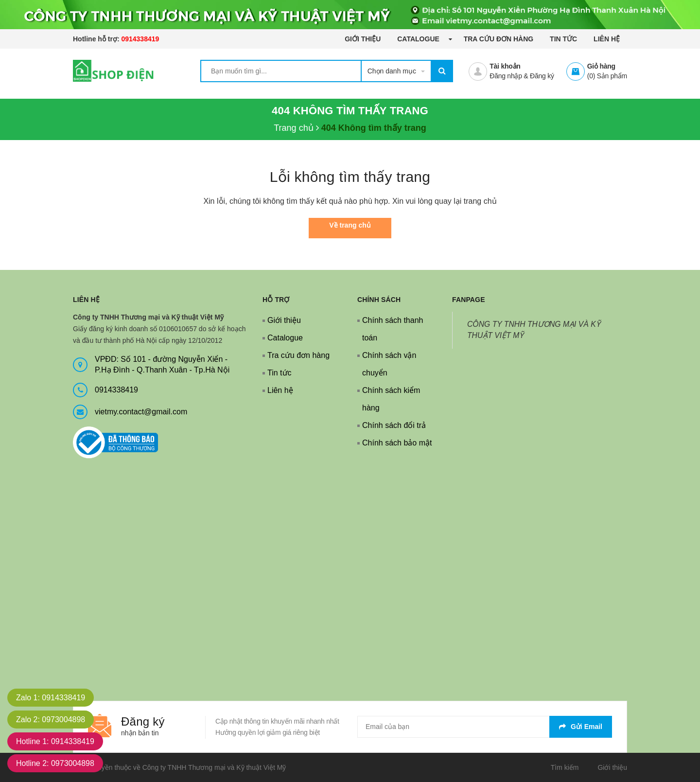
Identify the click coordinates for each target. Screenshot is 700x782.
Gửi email (581, 727)
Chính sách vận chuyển (389, 364)
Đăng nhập (506, 76)
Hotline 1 (55, 741)
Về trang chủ (350, 225)
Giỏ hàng (601, 66)
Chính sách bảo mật (397, 443)
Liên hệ (607, 39)
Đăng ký (542, 76)
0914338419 (140, 39)
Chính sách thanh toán (393, 329)
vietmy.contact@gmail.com (141, 412)
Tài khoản (505, 66)
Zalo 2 (51, 720)
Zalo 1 (51, 698)
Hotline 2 (55, 763)
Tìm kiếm (565, 767)
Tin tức (563, 39)
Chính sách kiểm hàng (391, 399)
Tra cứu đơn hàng (499, 39)
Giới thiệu (363, 39)
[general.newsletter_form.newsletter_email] (485, 727)
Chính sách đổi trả (394, 425)
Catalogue (419, 39)
